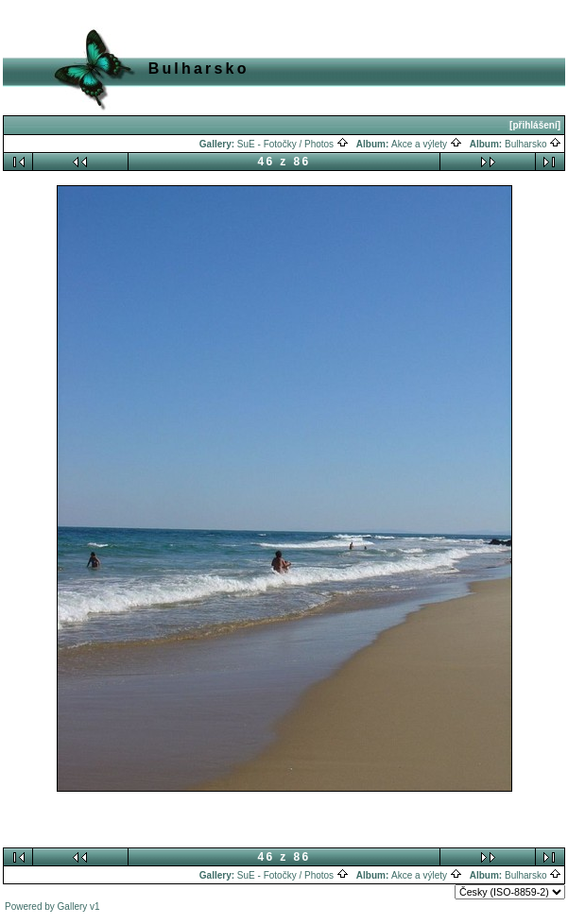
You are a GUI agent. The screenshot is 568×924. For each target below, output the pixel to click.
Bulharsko (533, 144)
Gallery (73, 907)
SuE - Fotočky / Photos (293, 144)
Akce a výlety (427, 144)
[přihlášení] (535, 125)
